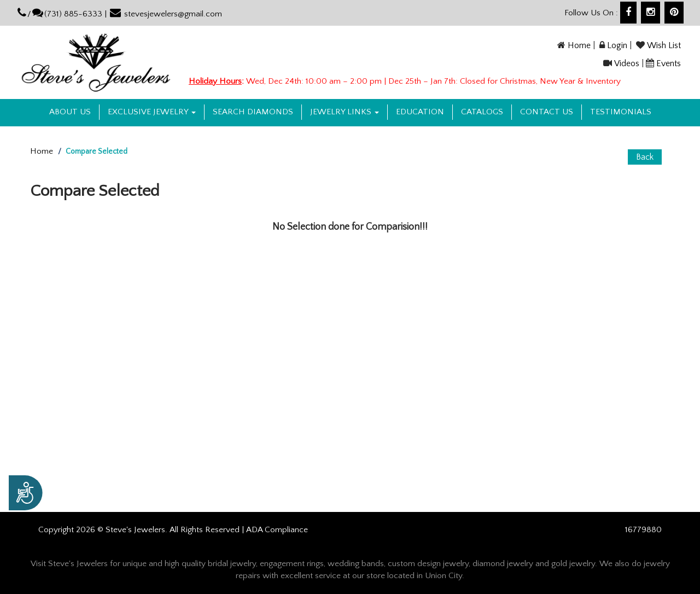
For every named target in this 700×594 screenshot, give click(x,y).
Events (669, 63)
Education (420, 112)
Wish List (664, 45)
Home (579, 45)
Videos (627, 63)
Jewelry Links (345, 112)
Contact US (547, 112)
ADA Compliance (277, 530)
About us (70, 112)
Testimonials (621, 112)
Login (617, 45)
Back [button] (645, 157)
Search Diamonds (253, 112)
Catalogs (482, 112)
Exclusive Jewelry (152, 112)
